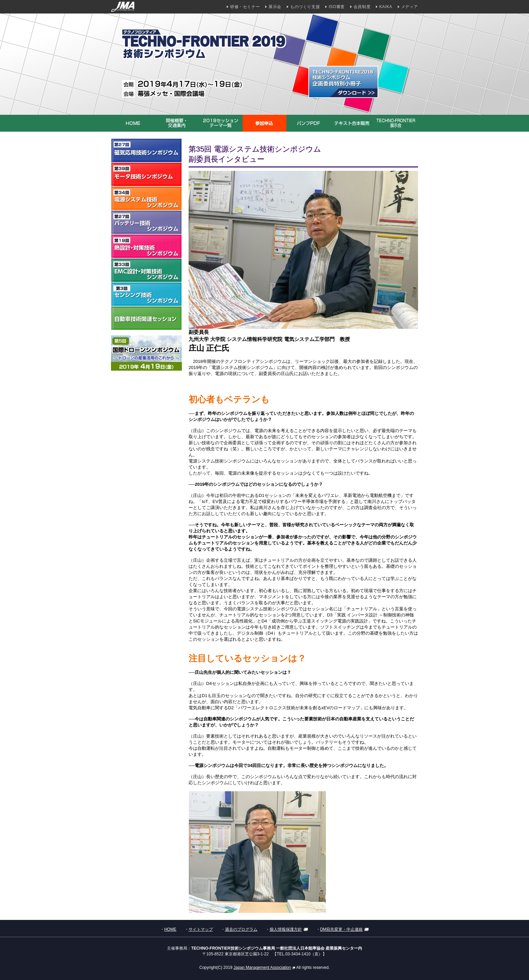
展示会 (275, 7)
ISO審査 (337, 7)
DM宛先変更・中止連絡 (345, 929)
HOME (170, 929)
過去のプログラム (241, 929)
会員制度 (362, 7)
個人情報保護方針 (289, 929)
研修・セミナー (245, 7)
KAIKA (386, 7)
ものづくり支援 (305, 7)
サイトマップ (201, 929)
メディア (410, 7)
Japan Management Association (264, 968)
